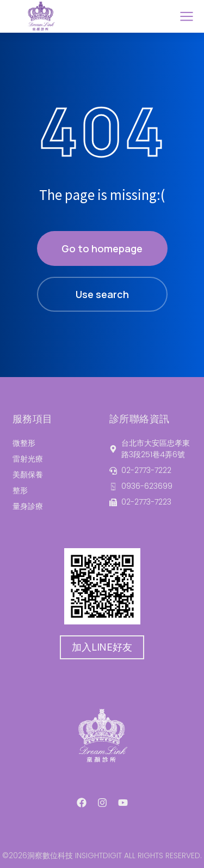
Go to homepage (102, 248)
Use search (102, 294)
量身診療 (28, 506)
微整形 (24, 443)
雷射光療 (28, 459)
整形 (20, 490)
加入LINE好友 (102, 647)
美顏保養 (28, 475)
